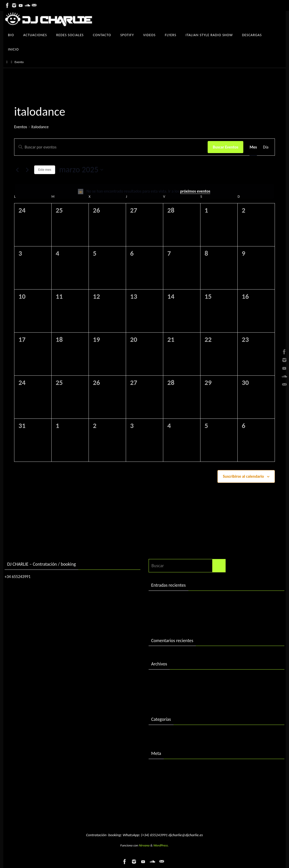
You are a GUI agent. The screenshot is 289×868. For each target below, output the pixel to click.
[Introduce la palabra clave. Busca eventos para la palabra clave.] (111, 147)
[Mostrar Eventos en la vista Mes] (253, 147)
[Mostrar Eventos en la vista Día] (266, 147)
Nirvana (144, 845)
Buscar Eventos (225, 147)
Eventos (21, 127)
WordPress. (161, 845)
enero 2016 (162, 700)
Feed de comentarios (171, 790)
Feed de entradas (167, 779)
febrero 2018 (163, 679)
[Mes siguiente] (27, 170)
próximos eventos (195, 191)
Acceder (159, 768)
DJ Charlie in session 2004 (175, 611)
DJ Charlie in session (170, 600)
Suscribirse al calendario (243, 476)
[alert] (144, 191)
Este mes (45, 170)
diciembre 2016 (166, 689)
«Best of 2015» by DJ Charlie (178, 621)
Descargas (161, 734)
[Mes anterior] (17, 170)
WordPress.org (165, 800)
